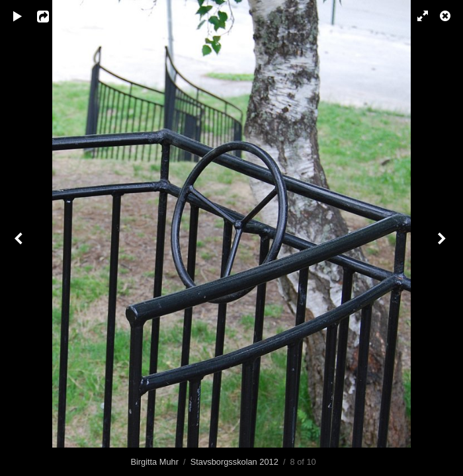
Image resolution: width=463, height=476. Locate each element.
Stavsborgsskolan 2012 (234, 462)
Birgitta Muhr (154, 462)
